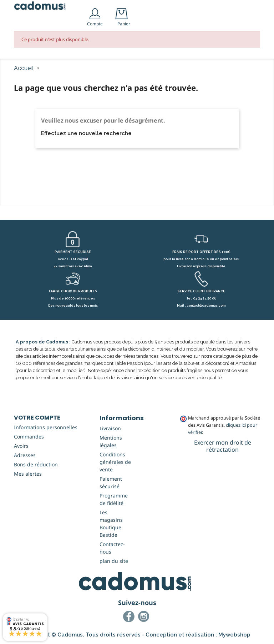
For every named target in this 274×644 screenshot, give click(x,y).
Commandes (29, 437)
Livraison (110, 428)
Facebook (130, 618)
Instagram (145, 618)
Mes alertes (28, 474)
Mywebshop (234, 635)
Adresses (25, 455)
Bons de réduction (36, 464)
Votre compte (37, 418)
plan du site (114, 561)
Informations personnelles (46, 427)
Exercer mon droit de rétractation (223, 446)
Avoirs (21, 446)
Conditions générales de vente (115, 462)
